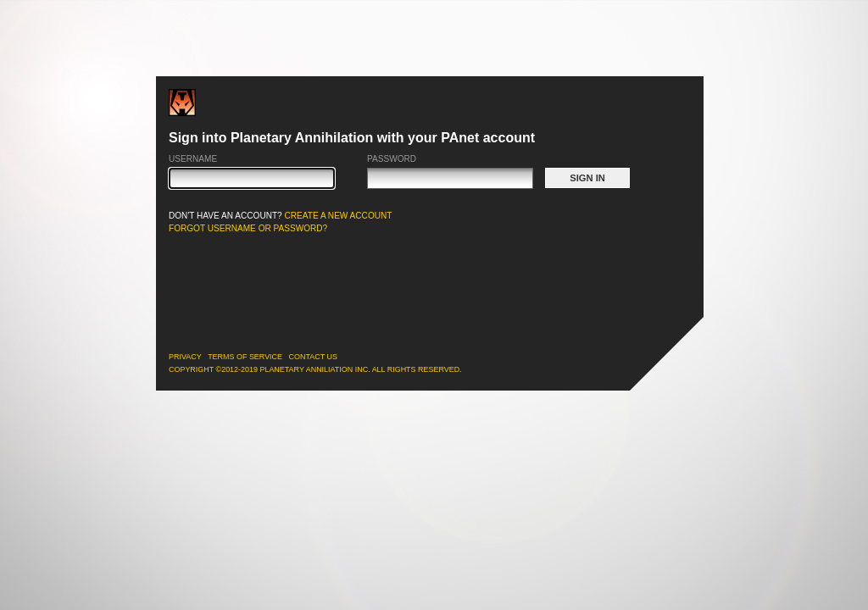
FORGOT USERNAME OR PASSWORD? (248, 228)
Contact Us (313, 357)
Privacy (185, 357)
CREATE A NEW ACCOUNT (339, 216)
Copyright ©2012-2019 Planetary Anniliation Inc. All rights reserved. (315, 369)
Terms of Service (245, 357)
